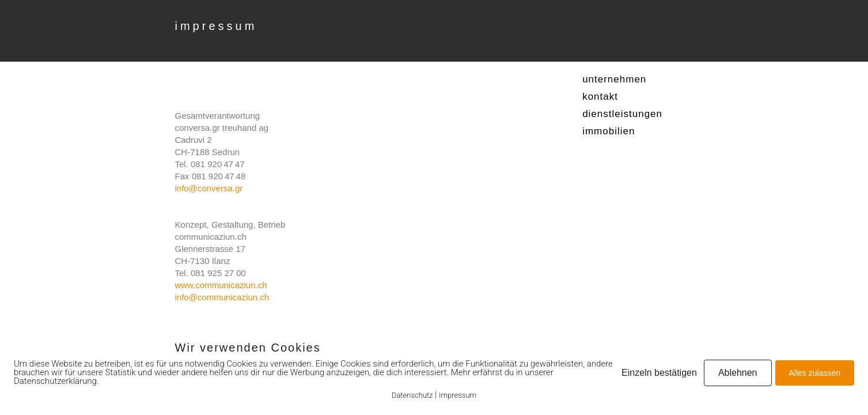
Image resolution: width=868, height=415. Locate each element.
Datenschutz (412, 395)
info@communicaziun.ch (222, 297)
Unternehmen (614, 79)
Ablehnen (738, 373)
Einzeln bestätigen (659, 373)
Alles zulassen (815, 373)
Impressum (458, 395)
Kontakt (600, 97)
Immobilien (609, 131)
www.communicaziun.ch (221, 285)
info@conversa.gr (209, 188)
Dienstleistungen (622, 114)
